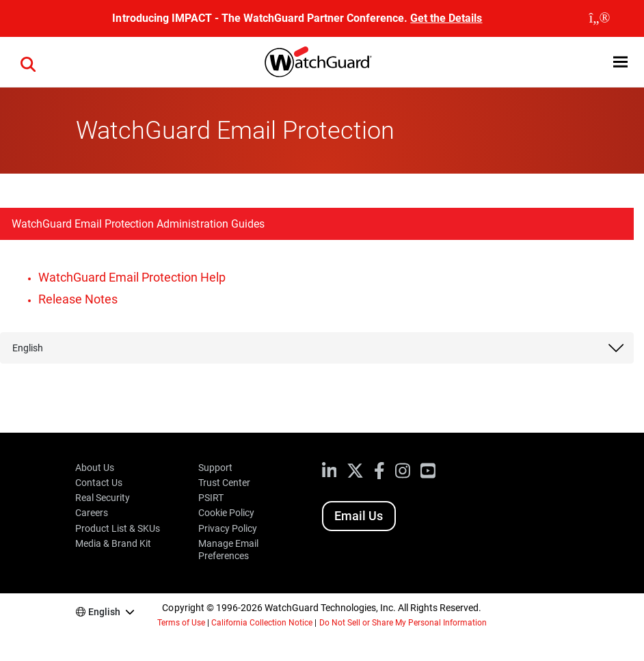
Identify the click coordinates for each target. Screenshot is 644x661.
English (28, 348)
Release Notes (78, 299)
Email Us (359, 516)
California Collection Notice (262, 623)
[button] (620, 62)
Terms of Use (181, 623)
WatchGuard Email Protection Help (132, 277)
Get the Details (446, 18)
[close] (600, 18)
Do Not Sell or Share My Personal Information (403, 623)
